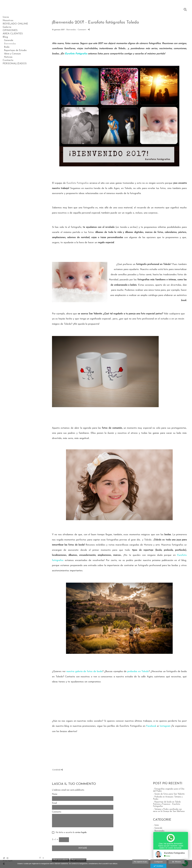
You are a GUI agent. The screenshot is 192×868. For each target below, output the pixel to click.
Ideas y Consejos (12, 54)
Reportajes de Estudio (15, 50)
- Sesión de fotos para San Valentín (169, 794)
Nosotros (8, 20)
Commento (57, 812)
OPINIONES (10, 30)
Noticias (8, 57)
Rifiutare (176, 862)
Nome (55, 794)
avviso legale (81, 833)
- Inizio (156, 825)
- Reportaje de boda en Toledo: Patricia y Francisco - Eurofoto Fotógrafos (167, 804)
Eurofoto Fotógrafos (78, 183)
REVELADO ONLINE (15, 24)
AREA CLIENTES (13, 34)
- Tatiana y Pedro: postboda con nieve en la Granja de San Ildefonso (169, 810)
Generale (9, 40)
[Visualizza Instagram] (7, 858)
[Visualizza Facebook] (4, 858)
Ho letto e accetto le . (71, 833)
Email (54, 803)
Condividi (57, 770)
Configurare (158, 862)
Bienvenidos (10, 44)
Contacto (8, 60)
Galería (7, 27)
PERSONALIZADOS (15, 64)
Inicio (6, 17)
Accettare (158, 866)
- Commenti (82, 30)
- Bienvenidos (159, 831)
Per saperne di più (140, 862)
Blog (5, 37)
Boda (7, 47)
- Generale (158, 828)
